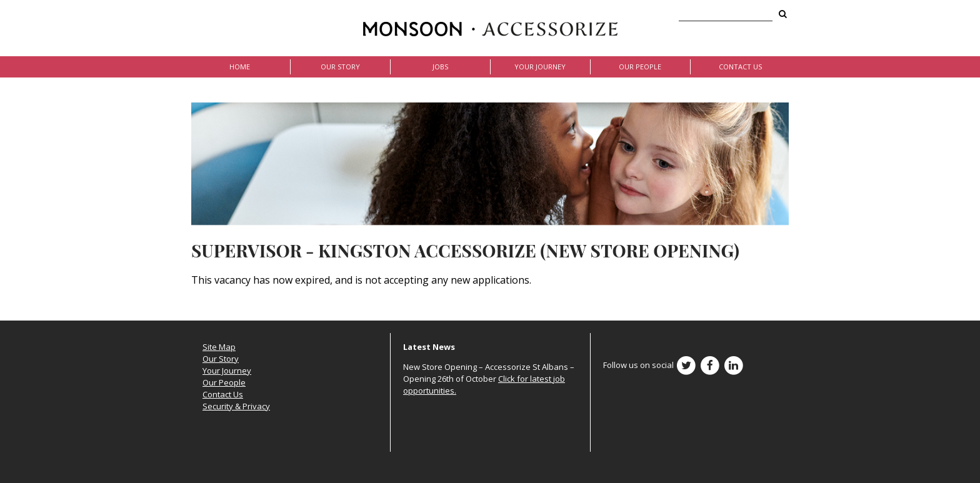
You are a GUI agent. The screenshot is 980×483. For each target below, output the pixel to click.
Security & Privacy (236, 406)
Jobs (440, 67)
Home (240, 67)
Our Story (340, 67)
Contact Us (740, 67)
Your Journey (540, 67)
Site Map (219, 347)
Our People (640, 67)
